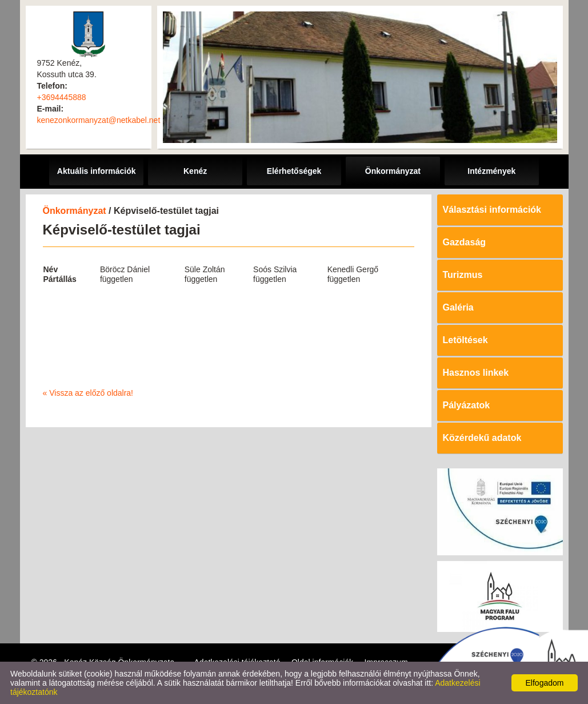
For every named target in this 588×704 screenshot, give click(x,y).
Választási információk (492, 210)
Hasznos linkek (476, 373)
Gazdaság (465, 242)
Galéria (458, 307)
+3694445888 (62, 97)
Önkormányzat (75, 211)
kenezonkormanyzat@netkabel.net (99, 120)
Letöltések (465, 340)
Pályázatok (467, 405)
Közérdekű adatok (482, 438)
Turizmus (463, 275)
